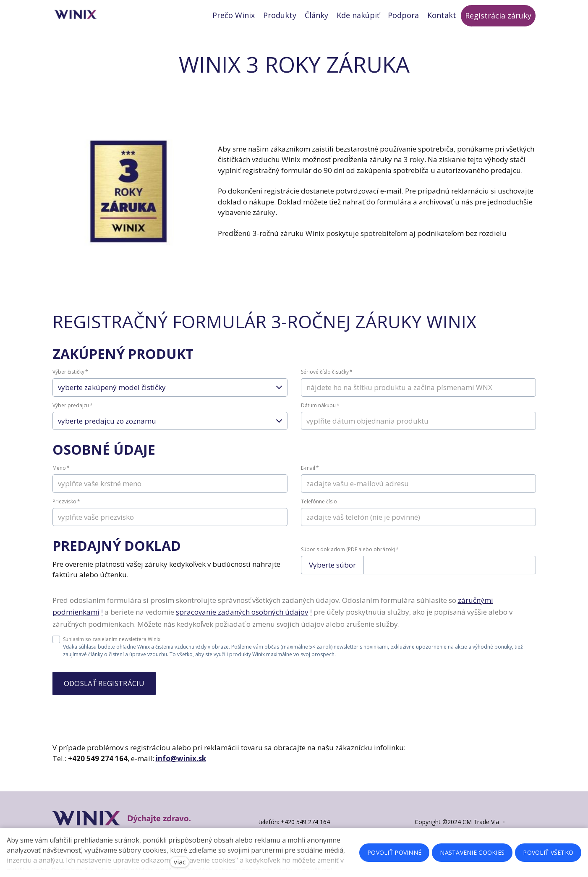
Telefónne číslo (319, 510)
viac (180, 862)
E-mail (310, 477)
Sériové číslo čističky (327, 381)
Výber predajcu (73, 414)
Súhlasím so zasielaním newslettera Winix (106, 648)
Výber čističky (70, 381)
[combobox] (170, 397)
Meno (61, 477)
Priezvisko (66, 510)
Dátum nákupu (320, 414)
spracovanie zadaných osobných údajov (242, 621)
